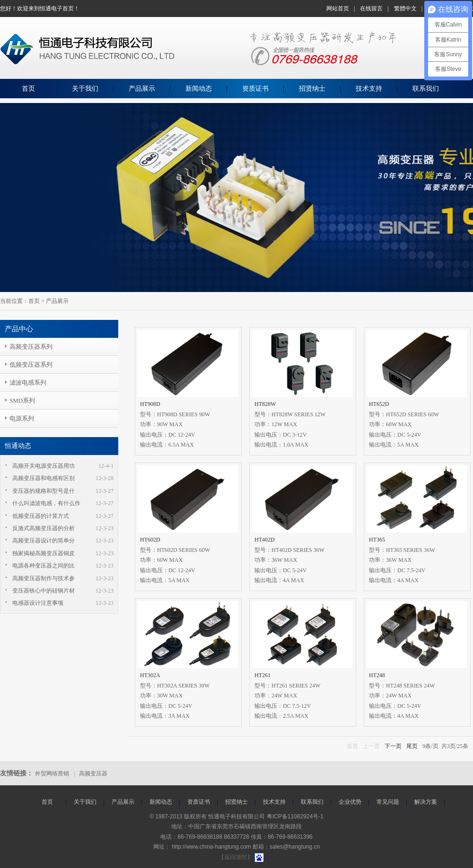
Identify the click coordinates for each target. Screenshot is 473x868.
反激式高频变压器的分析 (44, 528)
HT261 (263, 675)
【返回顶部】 (236, 857)
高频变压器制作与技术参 (44, 578)
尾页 (412, 746)
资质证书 (255, 89)
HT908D (150, 404)
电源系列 (22, 418)
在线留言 (371, 9)
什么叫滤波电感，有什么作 (46, 503)
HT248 (377, 675)
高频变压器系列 (31, 347)
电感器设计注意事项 (38, 603)
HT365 (377, 540)
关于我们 (85, 89)
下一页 (393, 746)
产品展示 (142, 89)
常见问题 (388, 802)
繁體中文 (405, 9)
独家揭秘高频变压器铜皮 (44, 553)
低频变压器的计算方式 (41, 516)
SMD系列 (22, 400)
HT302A (150, 675)
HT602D (150, 540)
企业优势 (350, 802)
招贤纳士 (312, 89)
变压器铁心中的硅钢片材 (44, 591)
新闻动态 (199, 89)
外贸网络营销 (52, 773)
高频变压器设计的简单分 (44, 541)
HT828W (265, 404)
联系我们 (426, 89)
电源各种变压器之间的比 (44, 566)
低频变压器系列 (31, 365)
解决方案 (426, 802)
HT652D (379, 404)
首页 (28, 89)
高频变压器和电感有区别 (44, 478)
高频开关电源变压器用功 (44, 466)
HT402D (265, 540)
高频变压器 (93, 773)
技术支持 (369, 89)
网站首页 (338, 9)
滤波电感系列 (28, 382)
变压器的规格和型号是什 (44, 491)
